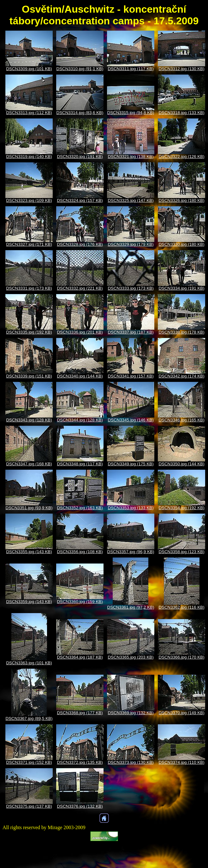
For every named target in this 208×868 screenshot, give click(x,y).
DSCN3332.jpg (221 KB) (80, 288)
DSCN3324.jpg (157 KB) (80, 200)
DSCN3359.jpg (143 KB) (29, 602)
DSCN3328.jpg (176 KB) (80, 244)
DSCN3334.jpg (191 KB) (181, 288)
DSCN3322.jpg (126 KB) (181, 157)
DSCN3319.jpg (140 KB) (29, 157)
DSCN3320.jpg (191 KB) (80, 157)
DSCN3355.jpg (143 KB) (29, 552)
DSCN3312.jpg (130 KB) (181, 69)
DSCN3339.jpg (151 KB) (29, 376)
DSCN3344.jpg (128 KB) (80, 420)
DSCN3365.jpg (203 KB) (131, 657)
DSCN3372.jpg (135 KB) (80, 762)
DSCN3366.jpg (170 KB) (181, 657)
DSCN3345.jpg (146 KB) (131, 420)
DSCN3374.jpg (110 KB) (181, 762)
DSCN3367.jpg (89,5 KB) (29, 718)
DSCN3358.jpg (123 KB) (181, 552)
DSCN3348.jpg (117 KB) (80, 464)
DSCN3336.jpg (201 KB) (80, 332)
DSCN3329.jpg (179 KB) (131, 244)
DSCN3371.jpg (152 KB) (29, 762)
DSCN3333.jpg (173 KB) (131, 288)
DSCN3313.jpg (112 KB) (29, 113)
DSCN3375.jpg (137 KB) (29, 806)
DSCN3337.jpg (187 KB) (131, 332)
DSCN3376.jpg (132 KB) (80, 806)
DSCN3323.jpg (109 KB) (29, 200)
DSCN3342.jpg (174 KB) (181, 376)
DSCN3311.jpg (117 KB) (131, 69)
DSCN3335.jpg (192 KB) (29, 332)
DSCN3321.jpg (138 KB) (131, 157)
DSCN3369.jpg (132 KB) (131, 713)
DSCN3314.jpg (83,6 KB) (80, 113)
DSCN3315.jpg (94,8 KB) (131, 113)
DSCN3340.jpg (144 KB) (80, 376)
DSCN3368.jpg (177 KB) (80, 713)
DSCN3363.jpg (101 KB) (29, 663)
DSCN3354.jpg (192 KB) (181, 508)
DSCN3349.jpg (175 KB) (131, 464)
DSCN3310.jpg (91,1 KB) (80, 69)
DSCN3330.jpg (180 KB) (181, 244)
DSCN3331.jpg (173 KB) (29, 288)
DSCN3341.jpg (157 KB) (131, 376)
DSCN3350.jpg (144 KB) (181, 464)
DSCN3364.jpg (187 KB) (80, 657)
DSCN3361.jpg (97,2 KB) (131, 607)
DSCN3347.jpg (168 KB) (29, 464)
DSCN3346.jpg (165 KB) (181, 420)
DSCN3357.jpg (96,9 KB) (131, 552)
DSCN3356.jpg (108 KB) (80, 552)
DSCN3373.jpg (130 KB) (131, 762)
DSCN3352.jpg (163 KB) (80, 508)
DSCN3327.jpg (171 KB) (29, 244)
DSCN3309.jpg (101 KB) (29, 69)
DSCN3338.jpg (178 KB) (181, 332)
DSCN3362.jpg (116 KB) (181, 607)
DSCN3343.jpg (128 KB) (29, 420)
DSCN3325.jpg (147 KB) (131, 200)
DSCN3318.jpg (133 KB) (181, 113)
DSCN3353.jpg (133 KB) (131, 508)
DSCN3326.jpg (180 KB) (181, 200)
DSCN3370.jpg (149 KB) (181, 713)
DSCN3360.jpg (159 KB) (80, 602)
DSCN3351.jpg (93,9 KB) (29, 508)
